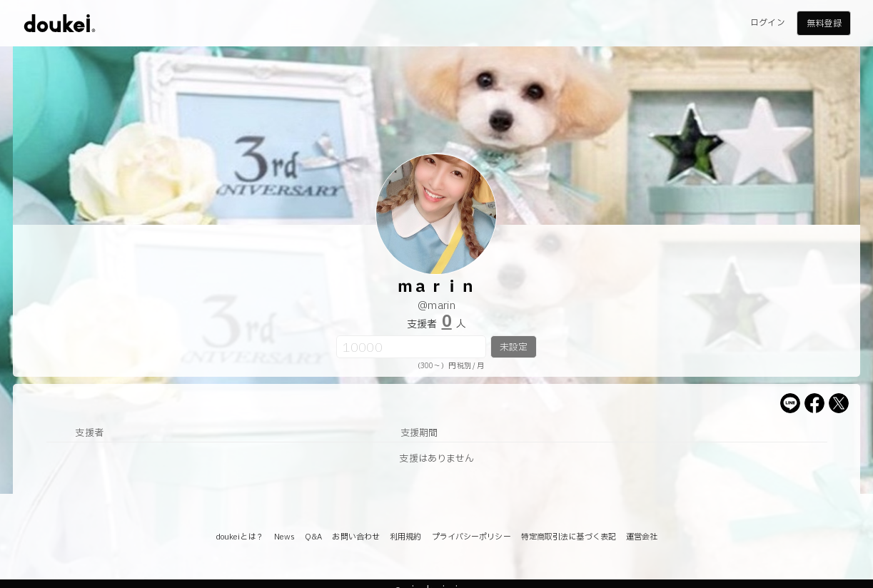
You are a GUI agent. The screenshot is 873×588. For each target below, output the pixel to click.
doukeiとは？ (240, 537)
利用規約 (405, 537)
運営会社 (642, 537)
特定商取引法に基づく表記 (569, 537)
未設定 (514, 348)
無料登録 (824, 24)
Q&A (313, 537)
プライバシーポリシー (471, 537)
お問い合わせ (356, 537)
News (284, 537)
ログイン (767, 23)
